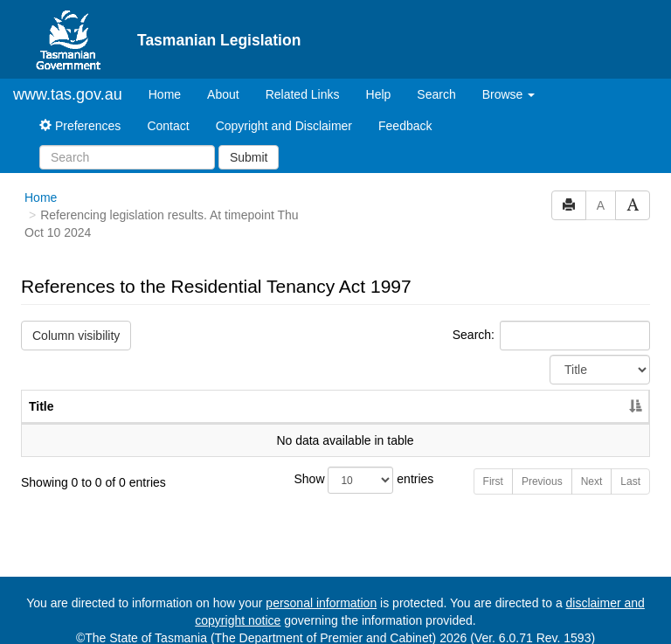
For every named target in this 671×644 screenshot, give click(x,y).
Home (171, 78)
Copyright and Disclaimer (284, 111)
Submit (249, 142)
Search (436, 80)
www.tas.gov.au (68, 80)
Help (379, 80)
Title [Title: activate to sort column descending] (42, 391)
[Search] (127, 142)
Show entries (336, 465)
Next (592, 467)
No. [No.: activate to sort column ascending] (505, 391)
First (493, 467)
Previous (542, 467)
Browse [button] (509, 80)
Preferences (80, 111)
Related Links (303, 80)
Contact (168, 111)
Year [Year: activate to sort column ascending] (585, 391)
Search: (551, 321)
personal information (321, 588)
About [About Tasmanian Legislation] (223, 80)
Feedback (405, 111)
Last (630, 467)
